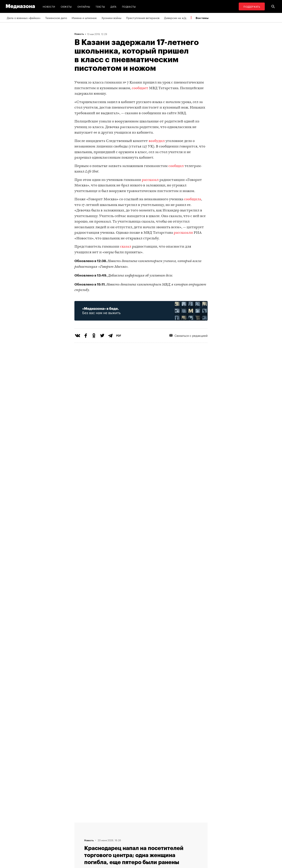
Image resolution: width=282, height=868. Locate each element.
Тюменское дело (56, 18)
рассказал (150, 180)
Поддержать (252, 6)
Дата (113, 6)
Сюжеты (66, 6)
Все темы (202, 18)
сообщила (193, 199)
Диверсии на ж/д (175, 18)
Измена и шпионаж (84, 18)
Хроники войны (111, 18)
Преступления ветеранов (143, 18)
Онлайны (84, 6)
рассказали (183, 233)
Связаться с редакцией (188, 335)
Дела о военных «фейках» (24, 18)
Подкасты (129, 6)
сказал (126, 247)
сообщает (140, 88)
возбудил (157, 141)
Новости (49, 6)
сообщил (176, 166)
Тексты (100, 6)
